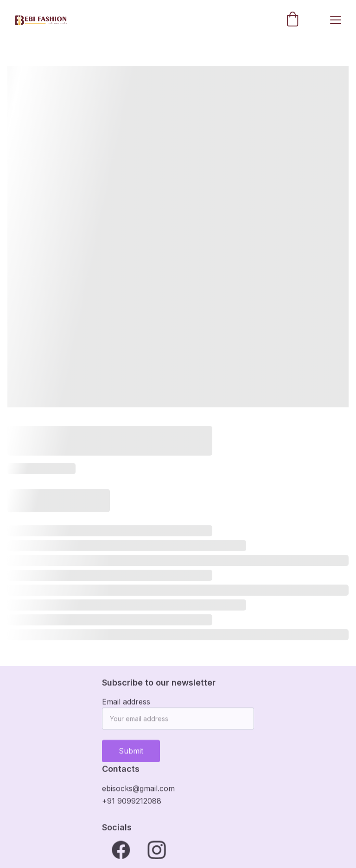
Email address (126, 705)
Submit (131, 754)
